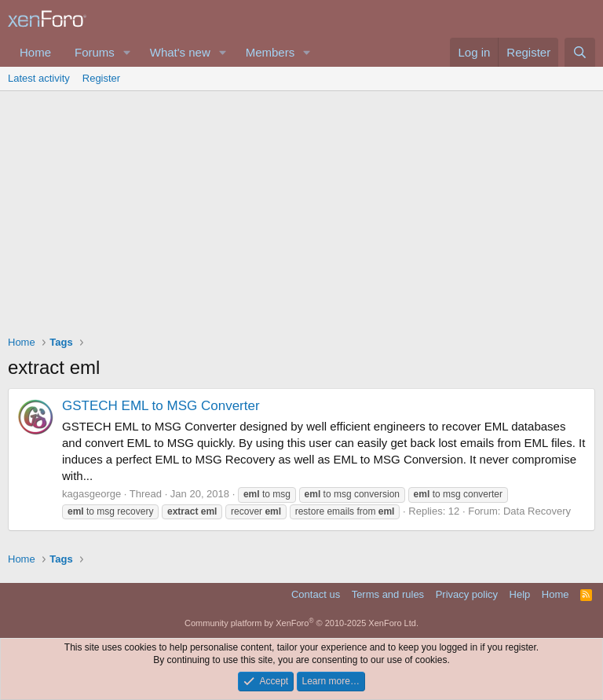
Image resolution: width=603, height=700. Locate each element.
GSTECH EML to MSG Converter (161, 406)
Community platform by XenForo (301, 623)
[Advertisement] (301, 209)
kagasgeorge (91, 494)
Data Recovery (537, 511)
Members (270, 52)
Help (520, 594)
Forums (95, 52)
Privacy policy (467, 594)
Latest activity (39, 78)
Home (35, 52)
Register (101, 78)
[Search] (580, 52)
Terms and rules (388, 594)
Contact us (316, 594)
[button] (127, 52)
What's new (180, 52)
